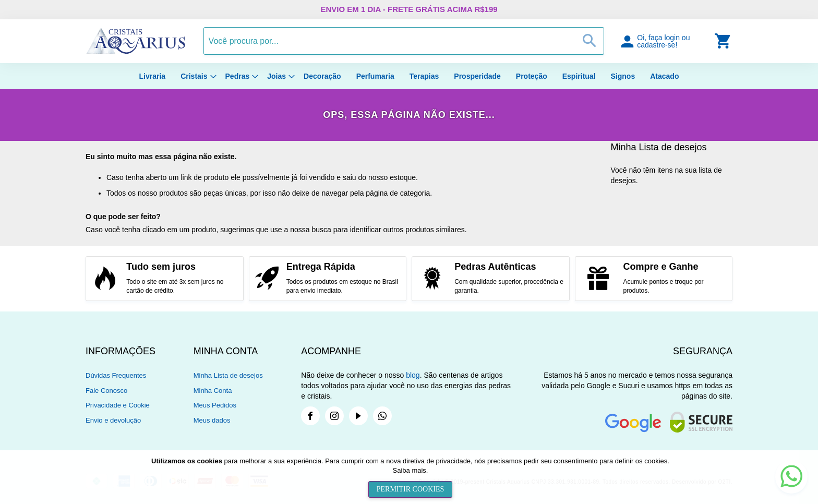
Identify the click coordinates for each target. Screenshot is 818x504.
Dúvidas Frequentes (116, 375)
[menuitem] (153, 76)
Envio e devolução (113, 420)
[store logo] (136, 52)
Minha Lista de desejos (228, 375)
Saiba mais (410, 470)
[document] (410, 477)
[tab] (140, 351)
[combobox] (404, 41)
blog (413, 375)
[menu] (409, 76)
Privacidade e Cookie (118, 405)
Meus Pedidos (215, 405)
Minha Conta (213, 391)
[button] (666, 41)
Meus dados (212, 420)
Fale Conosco (106, 391)
